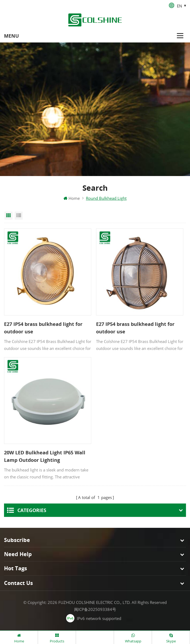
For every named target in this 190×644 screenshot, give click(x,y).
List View (19, 216)
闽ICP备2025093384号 (95, 610)
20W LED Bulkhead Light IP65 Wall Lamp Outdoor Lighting (45, 456)
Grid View (9, 216)
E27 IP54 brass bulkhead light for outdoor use (43, 328)
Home (72, 198)
